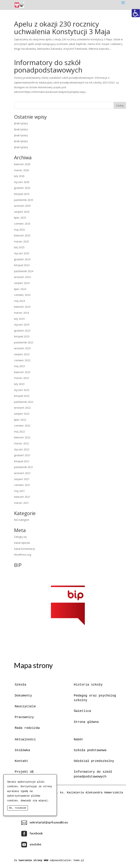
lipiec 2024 (20, 289)
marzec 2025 (21, 241)
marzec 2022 (21, 443)
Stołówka (22, 750)
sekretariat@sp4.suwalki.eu (49, 822)
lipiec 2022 (20, 420)
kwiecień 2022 (22, 437)
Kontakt (21, 761)
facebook (36, 833)
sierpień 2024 (22, 283)
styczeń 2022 (22, 449)
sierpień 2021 (22, 479)
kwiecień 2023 (22, 372)
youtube (35, 844)
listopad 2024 (22, 265)
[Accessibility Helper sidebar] (136, 13)
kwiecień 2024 (22, 307)
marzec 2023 (21, 378)
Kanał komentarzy (24, 549)
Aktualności (25, 739)
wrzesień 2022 (22, 408)
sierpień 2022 (22, 414)
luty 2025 (19, 247)
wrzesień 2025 (22, 206)
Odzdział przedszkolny (94, 761)
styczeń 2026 (22, 182)
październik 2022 (24, 402)
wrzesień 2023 (22, 348)
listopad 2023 (22, 336)
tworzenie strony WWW (34, 860)
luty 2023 (19, 384)
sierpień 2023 (22, 354)
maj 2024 (19, 301)
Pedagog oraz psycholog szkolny (95, 698)
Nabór (79, 739)
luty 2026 (19, 176)
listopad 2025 (22, 194)
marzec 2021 (21, 503)
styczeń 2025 (22, 253)
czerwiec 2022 (22, 426)
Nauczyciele (25, 706)
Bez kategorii (22, 520)
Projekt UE (24, 772)
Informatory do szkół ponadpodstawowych (48, 66)
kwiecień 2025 (22, 235)
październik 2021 (24, 467)
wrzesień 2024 (22, 277)
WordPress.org (23, 555)
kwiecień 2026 (22, 164)
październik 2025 (24, 200)
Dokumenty (23, 696)
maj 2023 (19, 366)
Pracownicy (24, 717)
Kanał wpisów (22, 543)
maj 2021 (19, 491)
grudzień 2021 (22, 455)
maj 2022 (19, 432)
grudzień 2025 (22, 188)
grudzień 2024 (22, 259)
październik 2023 (24, 342)
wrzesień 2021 (22, 473)
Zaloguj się (20, 537)
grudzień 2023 (22, 331)
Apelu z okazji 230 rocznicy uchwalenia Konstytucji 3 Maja (62, 28)
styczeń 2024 (22, 325)
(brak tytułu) (21, 123)
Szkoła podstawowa (90, 750)
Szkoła (20, 685)
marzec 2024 (21, 313)
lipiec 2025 (20, 218)
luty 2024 (19, 319)
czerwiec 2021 (22, 485)
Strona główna (86, 722)
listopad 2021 (22, 461)
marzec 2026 (21, 170)
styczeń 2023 (22, 390)
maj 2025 (19, 230)
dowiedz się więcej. (35, 801)
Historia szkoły (88, 685)
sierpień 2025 (22, 212)
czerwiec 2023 (22, 360)
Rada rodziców (27, 728)
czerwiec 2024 (22, 295)
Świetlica (82, 711)
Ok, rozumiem (18, 808)
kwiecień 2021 (22, 497)
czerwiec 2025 (22, 224)
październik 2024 (24, 271)
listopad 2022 (22, 396)
